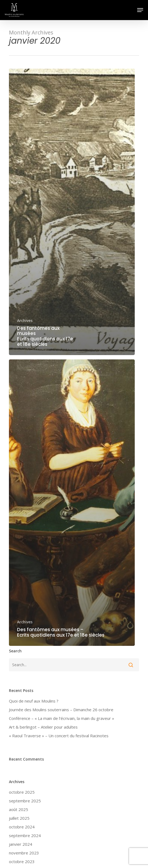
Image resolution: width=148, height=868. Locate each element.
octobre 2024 (22, 827)
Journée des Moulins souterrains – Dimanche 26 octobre (61, 710)
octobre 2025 (22, 792)
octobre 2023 (22, 861)
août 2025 (19, 809)
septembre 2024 (25, 835)
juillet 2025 (19, 818)
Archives (25, 320)
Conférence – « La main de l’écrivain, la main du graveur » (62, 718)
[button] (140, 10)
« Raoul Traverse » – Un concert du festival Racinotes (59, 736)
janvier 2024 (21, 844)
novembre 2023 (24, 853)
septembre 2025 (25, 801)
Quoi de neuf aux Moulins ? (34, 701)
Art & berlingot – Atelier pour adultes (43, 727)
